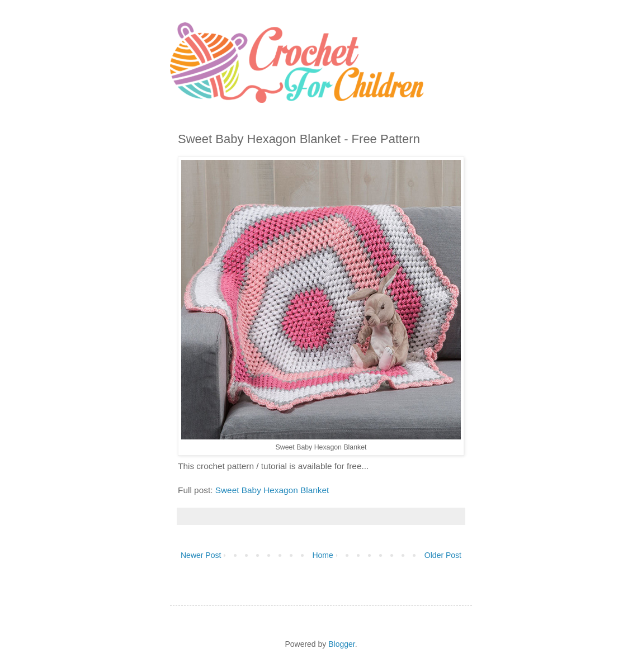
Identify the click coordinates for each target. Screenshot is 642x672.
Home (322, 555)
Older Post (443, 555)
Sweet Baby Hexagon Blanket (272, 490)
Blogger (341, 644)
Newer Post (201, 555)
